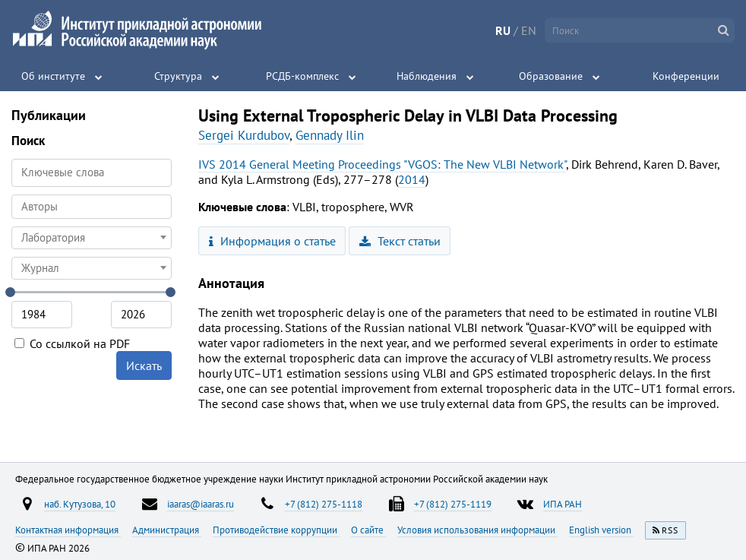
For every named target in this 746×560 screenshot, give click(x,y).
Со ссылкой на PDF (72, 343)
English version (601, 530)
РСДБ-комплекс (302, 76)
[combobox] (92, 207)
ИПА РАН (563, 504)
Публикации (49, 115)
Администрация (167, 530)
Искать (144, 365)
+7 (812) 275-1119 (453, 504)
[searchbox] (92, 206)
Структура (178, 76)
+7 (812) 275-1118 (324, 504)
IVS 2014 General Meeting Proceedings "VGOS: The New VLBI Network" (382, 164)
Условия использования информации (477, 530)
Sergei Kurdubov (244, 135)
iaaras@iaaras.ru (201, 504)
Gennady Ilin (330, 135)
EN (529, 30)
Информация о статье (272, 241)
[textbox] (92, 238)
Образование (551, 76)
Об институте (53, 76)
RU (503, 30)
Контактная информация (68, 530)
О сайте (368, 530)
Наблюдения (427, 76)
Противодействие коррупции (276, 530)
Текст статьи (400, 241)
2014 (412, 179)
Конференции (686, 76)
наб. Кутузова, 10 (80, 504)
